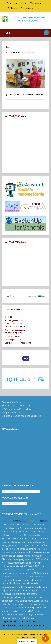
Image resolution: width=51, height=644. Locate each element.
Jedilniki (8, 317)
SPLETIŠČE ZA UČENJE (15, 333)
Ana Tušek (16, 52)
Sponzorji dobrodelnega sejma (18, 343)
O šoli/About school (29, 8)
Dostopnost (12, 3)
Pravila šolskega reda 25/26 (17, 324)
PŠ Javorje (12, 8)
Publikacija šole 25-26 (14, 320)
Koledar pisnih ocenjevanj (16, 330)
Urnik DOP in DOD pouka (15, 327)
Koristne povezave (13, 340)
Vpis (23, 3)
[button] (7, 33)
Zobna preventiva (12, 337)
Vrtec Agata (35, 3)
